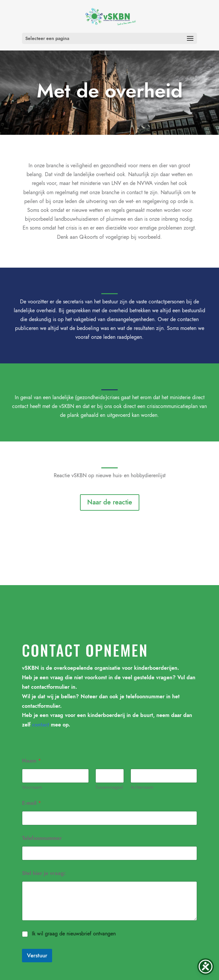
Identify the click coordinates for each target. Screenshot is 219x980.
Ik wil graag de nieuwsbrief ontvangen (74, 934)
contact (41, 725)
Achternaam (142, 787)
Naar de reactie (110, 502)
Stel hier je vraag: (44, 873)
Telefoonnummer (42, 838)
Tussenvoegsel (109, 787)
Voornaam (32, 787)
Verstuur (37, 955)
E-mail (31, 803)
